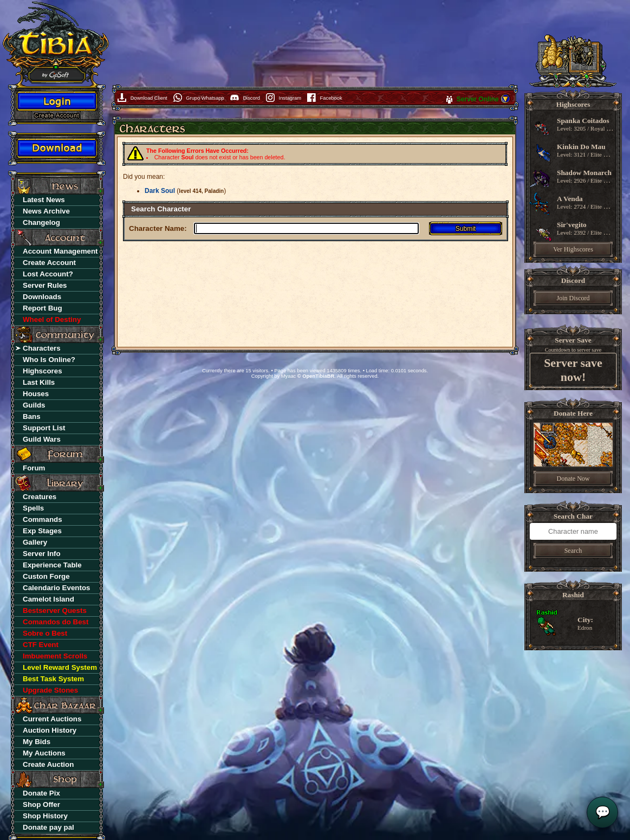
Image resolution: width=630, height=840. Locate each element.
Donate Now (573, 479)
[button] (505, 102)
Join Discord (573, 298)
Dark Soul (160, 191)
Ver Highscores (573, 249)
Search (573, 551)
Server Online (479, 99)
